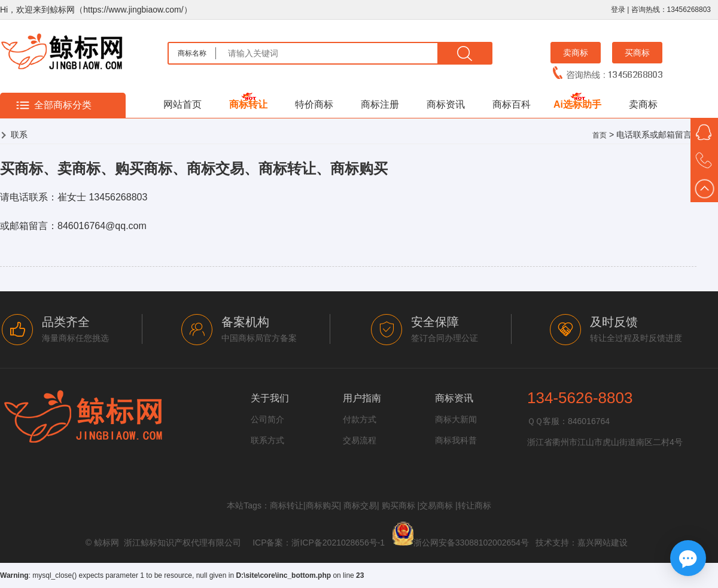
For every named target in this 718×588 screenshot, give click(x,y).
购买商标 (398, 505)
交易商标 (436, 505)
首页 (600, 135)
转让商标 (474, 505)
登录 (618, 10)
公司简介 (267, 419)
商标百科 (512, 104)
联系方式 (267, 440)
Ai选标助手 (577, 104)
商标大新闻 (456, 419)
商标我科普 (456, 440)
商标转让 (248, 104)
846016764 (589, 421)
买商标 (637, 53)
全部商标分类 (63, 105)
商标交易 (360, 505)
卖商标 (576, 53)
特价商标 (314, 104)
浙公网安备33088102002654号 (471, 543)
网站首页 (182, 104)
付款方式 (360, 419)
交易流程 (360, 440)
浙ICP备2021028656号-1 (338, 543)
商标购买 (323, 505)
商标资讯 (446, 104)
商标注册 (380, 104)
